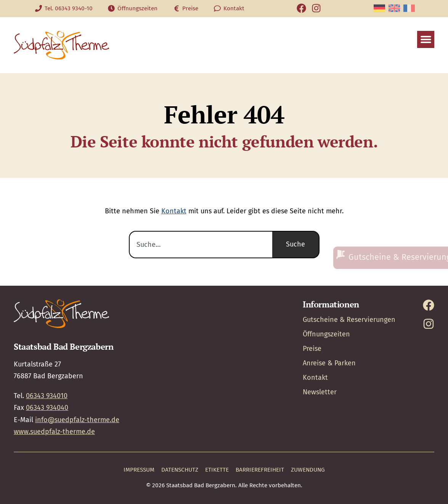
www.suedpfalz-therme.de (54, 432)
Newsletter (320, 392)
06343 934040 (47, 408)
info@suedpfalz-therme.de (77, 420)
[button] (426, 39)
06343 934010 (47, 396)
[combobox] (201, 245)
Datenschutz (180, 470)
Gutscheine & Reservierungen (349, 320)
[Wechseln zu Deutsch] (379, 8)
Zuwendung (308, 470)
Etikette (217, 470)
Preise (312, 349)
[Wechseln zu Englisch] (394, 8)
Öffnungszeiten (326, 334)
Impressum (139, 470)
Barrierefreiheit (260, 470)
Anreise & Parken (329, 363)
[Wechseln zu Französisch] (409, 8)
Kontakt (174, 211)
